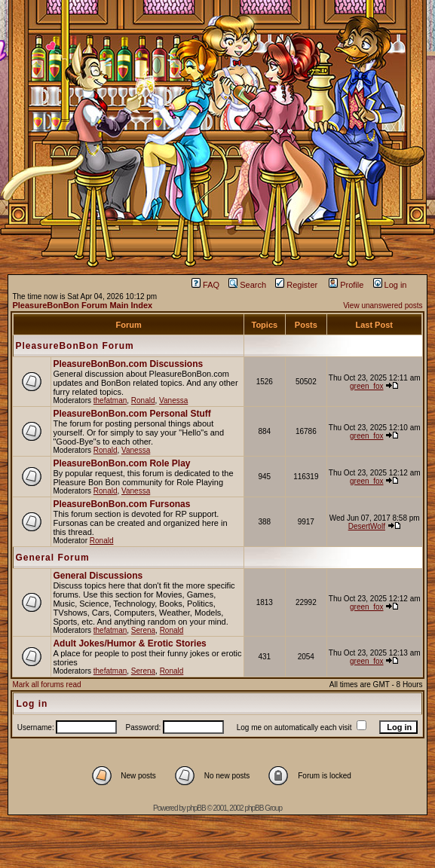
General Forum (52, 558)
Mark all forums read (46, 685)
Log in (390, 285)
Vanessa (173, 400)
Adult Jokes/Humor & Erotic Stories (129, 643)
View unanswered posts (383, 306)
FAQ (205, 285)
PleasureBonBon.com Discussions (128, 364)
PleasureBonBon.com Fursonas (121, 504)
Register (296, 285)
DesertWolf (367, 526)
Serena (143, 630)
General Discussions (98, 576)
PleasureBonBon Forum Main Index (82, 305)
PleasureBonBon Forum (74, 346)
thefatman (110, 400)
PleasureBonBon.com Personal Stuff (132, 414)
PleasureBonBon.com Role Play (121, 463)
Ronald (143, 400)
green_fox (366, 386)
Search (247, 285)
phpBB (196, 808)
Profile (346, 285)
